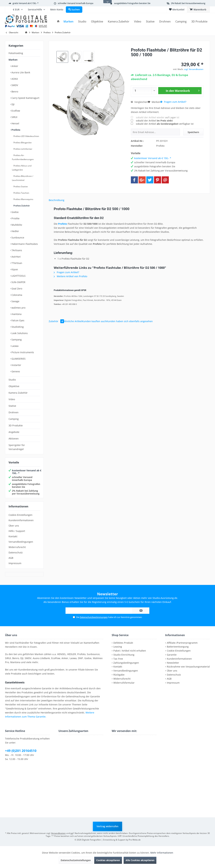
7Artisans (16, 250)
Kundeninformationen (21, 520)
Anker (14, 66)
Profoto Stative (20, 187)
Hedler (15, 231)
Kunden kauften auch (94, 321)
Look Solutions (19, 333)
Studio (12, 380)
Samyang (16, 340)
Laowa (15, 346)
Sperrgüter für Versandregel (17, 447)
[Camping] (181, 22)
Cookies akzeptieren (108, 860)
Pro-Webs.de (135, 840)
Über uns (14, 526)
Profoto (16, 130)
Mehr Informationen (162, 853)
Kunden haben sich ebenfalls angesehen (130, 321)
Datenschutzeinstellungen (76, 860)
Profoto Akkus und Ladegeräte (22, 168)
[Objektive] (97, 22)
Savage (15, 301)
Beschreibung (57, 200)
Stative (12, 406)
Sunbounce (17, 238)
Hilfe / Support (17, 531)
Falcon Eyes (18, 320)
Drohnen (14, 412)
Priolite (15, 218)
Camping (14, 419)
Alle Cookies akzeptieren (140, 860)
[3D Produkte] (199, 22)
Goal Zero (16, 289)
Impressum (15, 563)
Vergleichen (139, 102)
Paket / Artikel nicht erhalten (130, 651)
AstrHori (16, 257)
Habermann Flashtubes (24, 244)
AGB (11, 558)
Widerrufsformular (124, 683)
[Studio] (82, 22)
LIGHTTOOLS (18, 276)
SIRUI (14, 117)
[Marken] (68, 22)
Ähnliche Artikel (73, 321)
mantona (16, 314)
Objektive (14, 386)
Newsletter (173, 663)
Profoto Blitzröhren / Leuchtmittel (23, 178)
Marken (13, 60)
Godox (15, 212)
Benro (14, 92)
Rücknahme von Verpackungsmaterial (188, 667)
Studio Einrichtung (124, 655)
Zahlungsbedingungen (126, 663)
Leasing (118, 647)
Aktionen (14, 439)
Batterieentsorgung (178, 647)
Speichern (193, 132)
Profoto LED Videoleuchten (26, 136)
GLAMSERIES (18, 359)
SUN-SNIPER (18, 282)
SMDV (14, 85)
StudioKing (17, 327)
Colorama (16, 295)
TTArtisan (16, 263)
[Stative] (150, 22)
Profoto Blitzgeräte (22, 143)
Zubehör (56, 321)
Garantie (172, 655)
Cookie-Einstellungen (20, 515)
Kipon (14, 269)
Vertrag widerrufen (107, 826)
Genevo (15, 371)
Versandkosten (58, 833)
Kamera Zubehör (18, 393)
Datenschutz (16, 552)
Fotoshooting (16, 53)
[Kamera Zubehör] (119, 22)
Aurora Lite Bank (20, 72)
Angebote (14, 432)
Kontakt (13, 536)
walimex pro (18, 308)
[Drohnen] (165, 22)
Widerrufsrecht (17, 547)
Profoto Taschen (21, 193)
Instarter (16, 365)
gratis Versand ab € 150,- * (26, 3)
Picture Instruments (22, 352)
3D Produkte (16, 425)
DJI (13, 104)
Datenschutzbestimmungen (94, 617)
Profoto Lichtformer (23, 149)
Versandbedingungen (21, 542)
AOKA (14, 79)
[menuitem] (8, 10)
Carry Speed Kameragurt (25, 98)
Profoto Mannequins (23, 199)
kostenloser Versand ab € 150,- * (27, 472)
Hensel (15, 123)
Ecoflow (15, 111)
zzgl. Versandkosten (194, 69)
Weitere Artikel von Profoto (70, 276)
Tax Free (118, 659)
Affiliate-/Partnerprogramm (182, 643)
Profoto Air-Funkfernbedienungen (23, 157)
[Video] (138, 22)
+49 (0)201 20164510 (21, 751)
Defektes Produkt (123, 643)
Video (12, 399)
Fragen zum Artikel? (173, 102)
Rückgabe (119, 675)
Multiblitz (16, 225)
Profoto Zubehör (21, 206)
